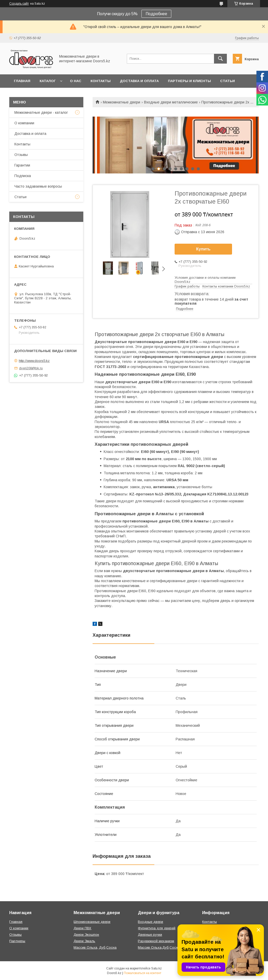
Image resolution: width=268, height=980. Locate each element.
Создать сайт (19, 4)
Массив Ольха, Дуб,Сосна (95, 947)
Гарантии (22, 165)
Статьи (227, 81)
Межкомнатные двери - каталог (41, 112)
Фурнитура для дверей (157, 928)
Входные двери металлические (171, 102)
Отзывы (21, 155)
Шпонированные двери (92, 922)
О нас (76, 81)
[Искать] (220, 59)
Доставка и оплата (139, 81)
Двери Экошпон (86, 935)
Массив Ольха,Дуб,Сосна (159, 947)
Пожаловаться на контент (142, 973)
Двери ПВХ (82, 928)
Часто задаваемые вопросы (38, 186)
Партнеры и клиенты (189, 81)
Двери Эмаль (84, 941)
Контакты (101, 81)
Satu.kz (157, 968)
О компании (24, 123)
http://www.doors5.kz (34, 361)
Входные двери (150, 922)
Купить (203, 249)
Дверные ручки (150, 935)
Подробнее (156, 14)
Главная (22, 81)
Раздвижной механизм (156, 941)
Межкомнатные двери (122, 102)
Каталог (48, 81)
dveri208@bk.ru (31, 368)
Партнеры (17, 941)
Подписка (23, 176)
